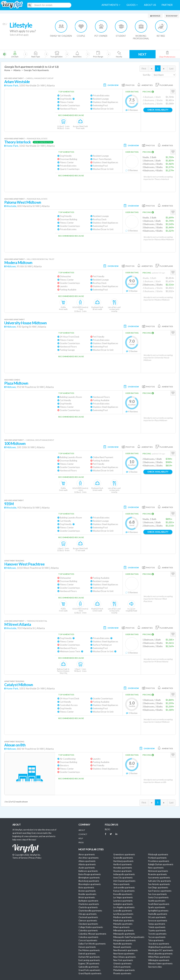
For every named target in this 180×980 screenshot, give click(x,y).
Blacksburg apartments (89, 881)
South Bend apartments (159, 904)
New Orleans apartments (124, 957)
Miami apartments (121, 927)
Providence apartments (159, 861)
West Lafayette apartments (160, 954)
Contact (83, 834)
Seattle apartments (157, 901)
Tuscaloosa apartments (159, 944)
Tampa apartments (157, 924)
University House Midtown (25, 323)
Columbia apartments (88, 930)
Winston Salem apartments (160, 963)
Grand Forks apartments (89, 970)
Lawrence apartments (123, 901)
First (144, 69)
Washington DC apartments (161, 950)
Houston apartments (122, 871)
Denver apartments (87, 947)
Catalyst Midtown (19, 685)
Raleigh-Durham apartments (161, 864)
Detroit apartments (87, 954)
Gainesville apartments (89, 967)
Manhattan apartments (124, 921)
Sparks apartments (157, 907)
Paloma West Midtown (23, 202)
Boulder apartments (87, 894)
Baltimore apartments (88, 871)
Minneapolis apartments (124, 934)
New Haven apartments (124, 954)
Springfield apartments (158, 911)
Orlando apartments (122, 963)
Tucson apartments (157, 937)
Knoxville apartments (123, 894)
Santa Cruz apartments (158, 897)
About (82, 830)
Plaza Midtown (16, 383)
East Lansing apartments (89, 960)
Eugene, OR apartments (89, 963)
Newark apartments (122, 947)
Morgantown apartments (125, 940)
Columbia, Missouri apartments (92, 934)
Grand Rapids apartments (90, 973)
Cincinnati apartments (88, 917)
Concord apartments (88, 940)
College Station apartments (91, 927)
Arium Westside (17, 82)
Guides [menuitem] (132, 5)
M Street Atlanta (18, 624)
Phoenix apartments (122, 973)
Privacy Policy (35, 858)
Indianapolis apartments (124, 874)
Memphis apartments (123, 924)
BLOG (108, 829)
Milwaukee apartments (123, 930)
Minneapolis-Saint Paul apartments (129, 937)
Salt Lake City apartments (160, 881)
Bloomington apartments (90, 884)
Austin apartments (87, 868)
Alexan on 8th (15, 745)
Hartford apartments (123, 864)
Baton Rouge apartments (90, 874)
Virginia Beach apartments (160, 947)
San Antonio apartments (159, 884)
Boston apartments (87, 891)
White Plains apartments (159, 957)
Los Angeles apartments (124, 907)
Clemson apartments (88, 921)
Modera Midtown (18, 263)
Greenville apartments (123, 858)
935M (9, 504)
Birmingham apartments (89, 878)
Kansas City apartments (124, 891)
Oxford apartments (122, 967)
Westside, (11, 206)
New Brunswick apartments (126, 950)
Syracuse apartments (158, 921)
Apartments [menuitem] (111, 5)
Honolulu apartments (123, 868)
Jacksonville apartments (124, 887)
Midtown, (11, 266)
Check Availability (158, 110)
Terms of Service (20, 858)
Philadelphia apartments (124, 970)
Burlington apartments (88, 901)
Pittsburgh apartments (158, 854)
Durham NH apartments (89, 957)
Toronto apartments (157, 934)
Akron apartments (87, 854)
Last (171, 69)
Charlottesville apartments (90, 911)
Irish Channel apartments (124, 881)
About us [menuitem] (150, 5)
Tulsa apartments (156, 940)
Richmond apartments (158, 871)
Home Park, (12, 85)
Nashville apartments (123, 944)
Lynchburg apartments (123, 914)
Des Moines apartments (89, 950)
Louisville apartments (123, 911)
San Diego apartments (158, 887)
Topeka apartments (157, 930)
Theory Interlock (18, 142)
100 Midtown (15, 443)
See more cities (155, 967)
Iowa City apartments (123, 878)
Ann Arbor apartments (88, 858)
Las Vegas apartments (123, 897)
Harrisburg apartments (123, 861)
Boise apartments (86, 887)
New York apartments (123, 960)
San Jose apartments (157, 894)
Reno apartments (156, 868)
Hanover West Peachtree (24, 564)
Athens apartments (87, 861)
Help (81, 838)
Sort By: (147, 75)
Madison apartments (123, 917)
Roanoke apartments (157, 874)
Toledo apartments (157, 927)
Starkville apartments (158, 914)
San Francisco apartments (160, 891)
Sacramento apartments (159, 878)
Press (81, 842)
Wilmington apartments (159, 960)
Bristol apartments (87, 897)
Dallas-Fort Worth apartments (92, 944)
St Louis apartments (157, 917)
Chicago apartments (87, 914)
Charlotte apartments (88, 907)
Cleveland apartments (88, 924)
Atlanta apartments (87, 864)
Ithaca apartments (121, 884)
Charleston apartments (89, 904)
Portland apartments (157, 858)
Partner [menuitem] (167, 5)
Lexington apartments (123, 904)
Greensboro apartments (124, 854)
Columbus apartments (88, 937)
